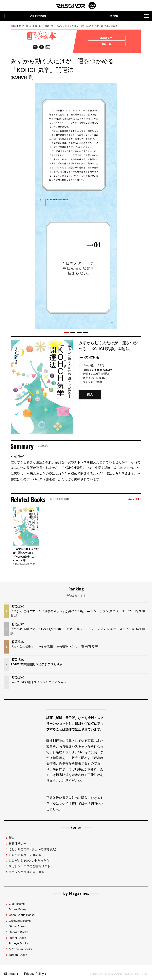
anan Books (17, 905)
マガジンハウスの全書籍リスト (29, 868)
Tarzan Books (18, 956)
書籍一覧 (49, 26)
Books (38, 26)
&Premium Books (20, 950)
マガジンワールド (76, 6)
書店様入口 (111, 39)
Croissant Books (20, 922)
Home (29, 26)
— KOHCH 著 (89, 359)
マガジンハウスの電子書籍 (27, 873)
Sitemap (10, 975)
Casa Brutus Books (22, 916)
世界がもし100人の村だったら (29, 862)
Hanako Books (19, 933)
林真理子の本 (18, 845)
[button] (66, 334)
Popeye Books (18, 945)
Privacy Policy (34, 975)
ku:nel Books (17, 939)
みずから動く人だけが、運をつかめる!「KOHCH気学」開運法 (87, 26)
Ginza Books (17, 928)
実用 (99, 383)
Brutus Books (18, 911)
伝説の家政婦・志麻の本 (25, 856)
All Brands (25, 16)
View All (134, 501)
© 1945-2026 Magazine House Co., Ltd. (117, 975)
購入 (90, 396)
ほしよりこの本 (32, 851)
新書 (12, 839)
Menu (129, 16)
